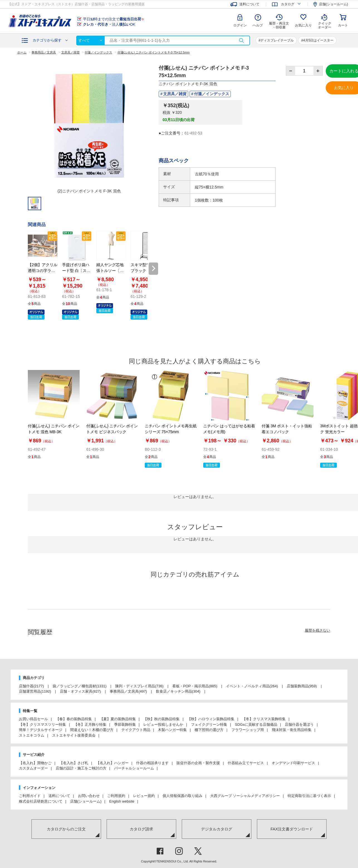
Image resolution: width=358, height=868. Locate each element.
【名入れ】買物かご (35, 763)
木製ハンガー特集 (172, 730)
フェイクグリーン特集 (209, 724)
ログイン (240, 25)
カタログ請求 (141, 829)
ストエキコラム (32, 735)
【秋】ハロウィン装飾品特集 (211, 719)
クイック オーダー (325, 21)
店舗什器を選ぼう (299, 724)
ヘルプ (258, 25)
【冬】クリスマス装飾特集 (264, 719)
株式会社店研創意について (41, 801)
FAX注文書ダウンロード (292, 829)
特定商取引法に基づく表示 (309, 796)
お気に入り (303, 25)
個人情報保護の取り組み (182, 796)
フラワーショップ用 (248, 730)
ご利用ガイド (30, 796)
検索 (241, 41)
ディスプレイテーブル (277, 40)
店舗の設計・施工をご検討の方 (81, 768)
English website (122, 801)
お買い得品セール (33, 719)
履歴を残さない (317, 630)
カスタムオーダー (33, 768)
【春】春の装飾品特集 (74, 719)
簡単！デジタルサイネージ (41, 730)
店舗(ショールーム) (86, 801)
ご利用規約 (116, 796)
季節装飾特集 (125, 724)
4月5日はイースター (318, 40)
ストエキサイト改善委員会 (74, 735)
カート (343, 25)
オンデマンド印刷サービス (293, 763)
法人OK (109, 24)
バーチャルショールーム (134, 768)
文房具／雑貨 (175, 94)
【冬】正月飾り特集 (90, 724)
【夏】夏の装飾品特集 (118, 719)
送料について (59, 796)
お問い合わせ (89, 796)
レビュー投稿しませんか (163, 724)
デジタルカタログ (217, 829)
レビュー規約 (144, 796)
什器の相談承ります (152, 763)
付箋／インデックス (212, 94)
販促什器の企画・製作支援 (198, 763)
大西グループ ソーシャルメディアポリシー (245, 796)
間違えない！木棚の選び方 (92, 730)
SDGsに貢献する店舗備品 (256, 724)
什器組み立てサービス (246, 763)
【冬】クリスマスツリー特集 (42, 724)
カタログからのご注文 (66, 829)
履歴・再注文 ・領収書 (279, 25)
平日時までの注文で (114, 19)
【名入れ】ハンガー (112, 763)
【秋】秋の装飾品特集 (161, 719)
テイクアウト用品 (136, 730)
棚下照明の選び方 (209, 730)
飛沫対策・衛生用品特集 (292, 730)
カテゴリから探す (47, 40)
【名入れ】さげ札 (74, 763)
